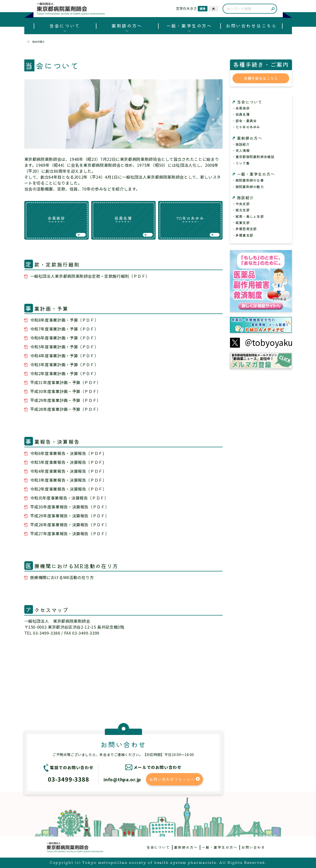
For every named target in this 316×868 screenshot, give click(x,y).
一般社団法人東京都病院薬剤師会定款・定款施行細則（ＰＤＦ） (90, 276)
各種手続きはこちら (261, 78)
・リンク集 (241, 163)
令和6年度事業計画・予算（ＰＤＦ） (64, 338)
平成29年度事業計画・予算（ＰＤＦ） (66, 400)
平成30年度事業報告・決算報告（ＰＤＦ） (70, 507)
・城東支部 (241, 223)
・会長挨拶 (241, 108)
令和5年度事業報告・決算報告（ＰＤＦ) (67, 462)
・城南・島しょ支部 (248, 216)
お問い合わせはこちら (251, 26)
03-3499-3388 (69, 779)
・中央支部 (241, 204)
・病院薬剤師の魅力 (248, 187)
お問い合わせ (253, 847)
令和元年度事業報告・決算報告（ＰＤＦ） (69, 498)
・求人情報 (241, 150)
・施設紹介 (241, 144)
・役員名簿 (241, 114)
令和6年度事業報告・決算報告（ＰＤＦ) (67, 453)
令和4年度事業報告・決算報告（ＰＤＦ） (69, 471)
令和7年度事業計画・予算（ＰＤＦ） (64, 329)
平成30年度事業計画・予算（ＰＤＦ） (66, 391)
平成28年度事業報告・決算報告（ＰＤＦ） (70, 525)
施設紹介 (245, 197)
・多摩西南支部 (244, 229)
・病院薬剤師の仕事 (248, 180)
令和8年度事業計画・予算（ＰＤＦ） (64, 320)
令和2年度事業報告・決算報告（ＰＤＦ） (69, 489)
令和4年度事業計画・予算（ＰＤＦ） (64, 356)
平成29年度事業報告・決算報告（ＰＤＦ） (70, 516)
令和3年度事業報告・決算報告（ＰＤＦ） (69, 480)
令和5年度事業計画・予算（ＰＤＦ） (64, 347)
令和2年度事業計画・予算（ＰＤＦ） (64, 373)
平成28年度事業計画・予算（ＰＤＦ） (66, 409)
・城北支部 (241, 210)
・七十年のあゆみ (246, 127)
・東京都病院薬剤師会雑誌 (253, 157)
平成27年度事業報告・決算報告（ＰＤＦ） (70, 533)
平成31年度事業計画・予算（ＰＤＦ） (66, 382)
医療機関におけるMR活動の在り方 (62, 577)
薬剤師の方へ (127, 26)
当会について (65, 26)
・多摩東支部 (243, 235)
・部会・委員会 (244, 121)
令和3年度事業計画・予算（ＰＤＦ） (64, 364)
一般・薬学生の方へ (189, 26)
